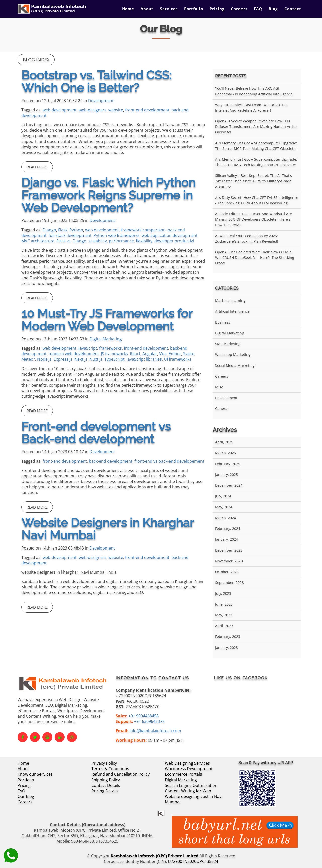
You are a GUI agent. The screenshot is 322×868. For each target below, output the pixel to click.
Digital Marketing (106, 339)
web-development (60, 110)
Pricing (217, 9)
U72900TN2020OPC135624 (193, 861)
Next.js (81, 359)
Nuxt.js (96, 359)
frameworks (110, 348)
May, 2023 (224, 615)
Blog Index (36, 60)
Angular (150, 354)
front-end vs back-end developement (169, 461)
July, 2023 (223, 593)
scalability (98, 241)
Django (49, 230)
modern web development (74, 354)
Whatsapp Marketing (233, 355)
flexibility (144, 241)
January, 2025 (227, 474)
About (147, 9)
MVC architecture (38, 241)
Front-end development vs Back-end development (96, 433)
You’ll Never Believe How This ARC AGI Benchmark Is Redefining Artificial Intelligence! (254, 91)
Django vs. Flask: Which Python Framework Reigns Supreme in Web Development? (108, 195)
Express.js (63, 359)
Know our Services (35, 774)
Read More (37, 167)
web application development (170, 235)
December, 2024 (229, 485)
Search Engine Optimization (191, 785)
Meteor (28, 359)
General (222, 409)
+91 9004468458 (144, 716)
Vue (163, 354)
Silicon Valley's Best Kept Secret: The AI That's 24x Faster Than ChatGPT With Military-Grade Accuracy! (253, 181)
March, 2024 (226, 518)
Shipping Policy (106, 780)
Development (101, 101)
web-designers (93, 110)
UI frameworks (178, 359)
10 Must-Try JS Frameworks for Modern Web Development (107, 320)
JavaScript (88, 348)
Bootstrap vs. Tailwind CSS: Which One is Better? (96, 81)
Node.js (44, 359)
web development (102, 230)
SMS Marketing (228, 344)
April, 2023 (224, 626)
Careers (239, 9)
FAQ (258, 9)
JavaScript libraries (144, 359)
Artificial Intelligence (232, 311)
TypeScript (114, 359)
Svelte (189, 354)
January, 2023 (227, 647)
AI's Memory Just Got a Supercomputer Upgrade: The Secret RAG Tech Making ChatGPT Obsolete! (256, 162)
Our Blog (26, 796)
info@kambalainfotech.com (155, 731)
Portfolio (194, 9)
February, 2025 (228, 464)
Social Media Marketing (235, 365)
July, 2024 (223, 496)
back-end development (111, 461)
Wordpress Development (189, 769)
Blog (273, 9)
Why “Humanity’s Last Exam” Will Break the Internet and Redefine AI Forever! (251, 107)
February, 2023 (228, 637)
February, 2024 (228, 529)
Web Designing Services (187, 763)
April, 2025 (224, 442)
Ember (175, 354)
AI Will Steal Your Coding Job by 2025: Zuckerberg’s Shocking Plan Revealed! (247, 238)
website (116, 110)
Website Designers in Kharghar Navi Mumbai (108, 529)
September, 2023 (229, 583)
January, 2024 (227, 539)
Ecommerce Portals (183, 774)
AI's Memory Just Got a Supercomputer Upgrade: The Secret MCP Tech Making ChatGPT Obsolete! (256, 146)
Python (76, 230)
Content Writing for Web (188, 791)
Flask (63, 230)
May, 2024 (224, 507)
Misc (219, 387)
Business (223, 322)
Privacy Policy (104, 763)
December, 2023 (229, 550)
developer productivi (174, 241)
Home (128, 9)
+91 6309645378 (149, 721)
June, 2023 (224, 604)
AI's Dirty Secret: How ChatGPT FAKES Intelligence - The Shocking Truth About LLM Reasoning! (257, 200)
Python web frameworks (117, 235)
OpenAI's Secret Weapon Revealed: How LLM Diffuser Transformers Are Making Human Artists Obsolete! (256, 127)
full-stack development (70, 235)
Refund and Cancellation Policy (120, 774)
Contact (293, 9)
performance (121, 241)
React (135, 354)
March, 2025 (226, 453)
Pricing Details (105, 791)
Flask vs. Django (71, 241)
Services (169, 9)
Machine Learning (230, 301)
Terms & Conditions (110, 769)
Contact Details (106, 785)
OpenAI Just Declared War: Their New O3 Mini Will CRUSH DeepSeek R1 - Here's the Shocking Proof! (255, 258)
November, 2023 (229, 561)
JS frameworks (114, 354)
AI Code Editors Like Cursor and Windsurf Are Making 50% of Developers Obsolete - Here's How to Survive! (253, 219)
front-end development (147, 110)
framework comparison (143, 230)
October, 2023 (227, 572)
